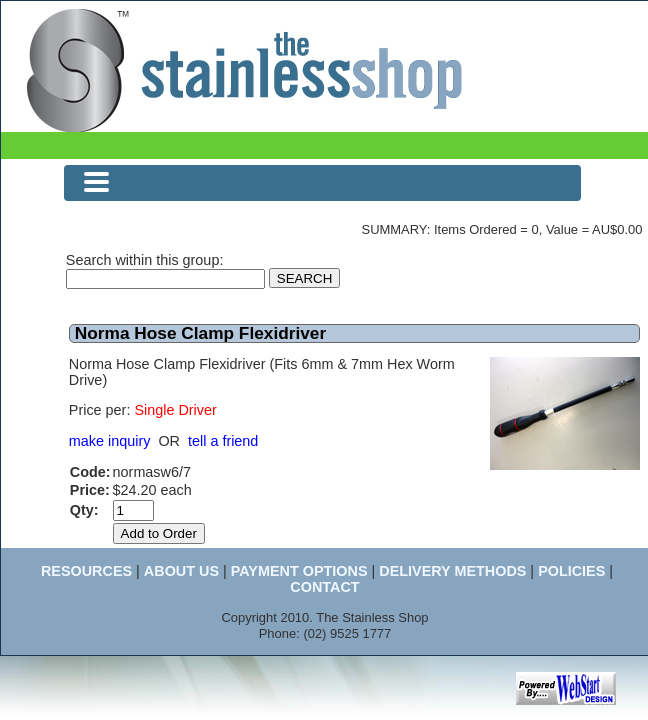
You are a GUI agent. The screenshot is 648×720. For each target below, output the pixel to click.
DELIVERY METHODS (452, 571)
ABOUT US (181, 571)
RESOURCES (86, 571)
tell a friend (223, 441)
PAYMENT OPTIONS (299, 571)
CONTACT (324, 587)
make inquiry (110, 441)
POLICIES (571, 571)
